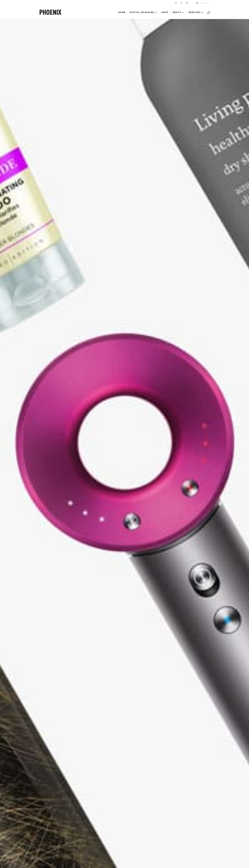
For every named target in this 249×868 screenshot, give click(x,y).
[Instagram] (187, 4)
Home (122, 12)
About (177, 12)
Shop (165, 12)
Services (195, 12)
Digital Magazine (142, 12)
